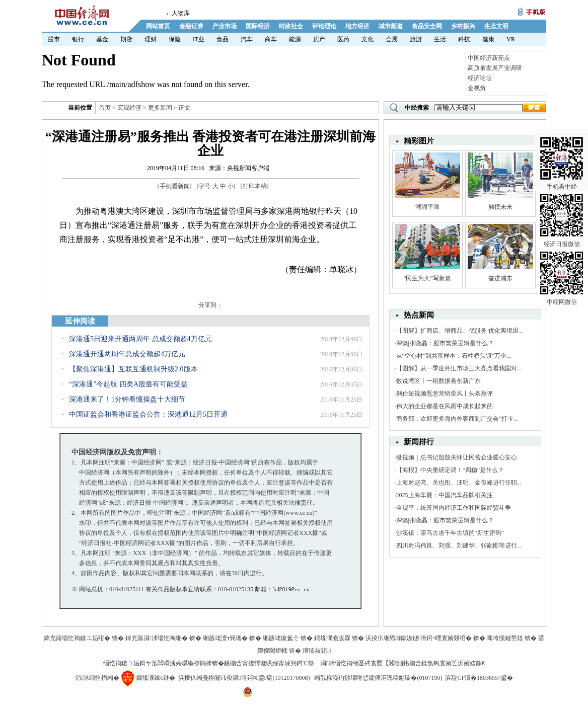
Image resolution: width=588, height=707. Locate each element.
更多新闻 (160, 108)
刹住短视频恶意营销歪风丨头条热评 (445, 394)
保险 (175, 39)
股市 (54, 39)
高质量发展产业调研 (495, 68)
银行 (78, 39)
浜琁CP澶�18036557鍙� (479, 678)
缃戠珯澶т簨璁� (225, 638)
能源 (295, 39)
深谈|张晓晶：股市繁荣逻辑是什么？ (445, 343)
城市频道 (391, 26)
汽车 (247, 39)
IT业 (199, 39)
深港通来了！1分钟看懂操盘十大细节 (127, 399)
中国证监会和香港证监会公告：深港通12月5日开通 (148, 414)
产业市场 (225, 26)
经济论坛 (480, 78)
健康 (488, 39)
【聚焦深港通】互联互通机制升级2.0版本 (133, 369)
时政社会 (291, 26)
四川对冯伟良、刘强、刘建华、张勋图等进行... (459, 545)
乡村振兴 (463, 26)
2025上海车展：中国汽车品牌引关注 (445, 495)
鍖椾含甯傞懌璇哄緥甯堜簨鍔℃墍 (269, 663)
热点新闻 (419, 315)
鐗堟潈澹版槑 (332, 638)
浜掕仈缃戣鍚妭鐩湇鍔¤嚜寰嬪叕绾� (419, 638)
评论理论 (324, 26)
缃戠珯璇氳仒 (281, 638)
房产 (319, 39)
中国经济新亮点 (489, 58)
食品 (223, 39)
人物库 (181, 13)
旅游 (416, 39)
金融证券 (191, 26)
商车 (271, 39)
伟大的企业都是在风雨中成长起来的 (445, 406)
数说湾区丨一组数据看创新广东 (438, 381)
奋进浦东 (500, 278)
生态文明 (496, 26)
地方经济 (357, 26)
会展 (392, 39)
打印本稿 (255, 186)
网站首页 (158, 26)
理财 (151, 39)
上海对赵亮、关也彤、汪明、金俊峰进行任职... (459, 483)
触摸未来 (500, 207)
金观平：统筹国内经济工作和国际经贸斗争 (454, 508)
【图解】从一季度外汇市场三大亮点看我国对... (459, 368)
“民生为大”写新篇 (427, 278)
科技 (464, 39)
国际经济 (258, 26)
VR (511, 39)
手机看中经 (562, 151)
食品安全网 (427, 26)
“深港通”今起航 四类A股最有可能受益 (128, 384)
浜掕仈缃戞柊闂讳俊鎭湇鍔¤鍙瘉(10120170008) (244, 678)
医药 (343, 39)
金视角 (477, 88)
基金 (102, 39)
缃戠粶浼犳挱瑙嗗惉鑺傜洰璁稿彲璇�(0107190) (378, 678)
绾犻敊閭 (317, 651)
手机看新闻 (175, 186)
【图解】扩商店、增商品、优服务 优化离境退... (460, 331)
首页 (105, 108)
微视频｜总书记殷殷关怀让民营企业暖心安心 (457, 457)
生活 (440, 39)
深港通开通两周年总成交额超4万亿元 (127, 354)
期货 (126, 39)
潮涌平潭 (427, 207)
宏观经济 (129, 108)
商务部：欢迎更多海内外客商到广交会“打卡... (457, 419)
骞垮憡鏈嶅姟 (505, 638)
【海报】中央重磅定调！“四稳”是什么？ (450, 470)
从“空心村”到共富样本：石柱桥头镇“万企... (454, 356)
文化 (367, 39)
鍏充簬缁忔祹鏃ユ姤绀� (77, 638)
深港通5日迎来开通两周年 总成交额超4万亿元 (140, 339)
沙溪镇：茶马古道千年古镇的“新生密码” (450, 533)
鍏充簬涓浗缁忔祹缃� (157, 638)
